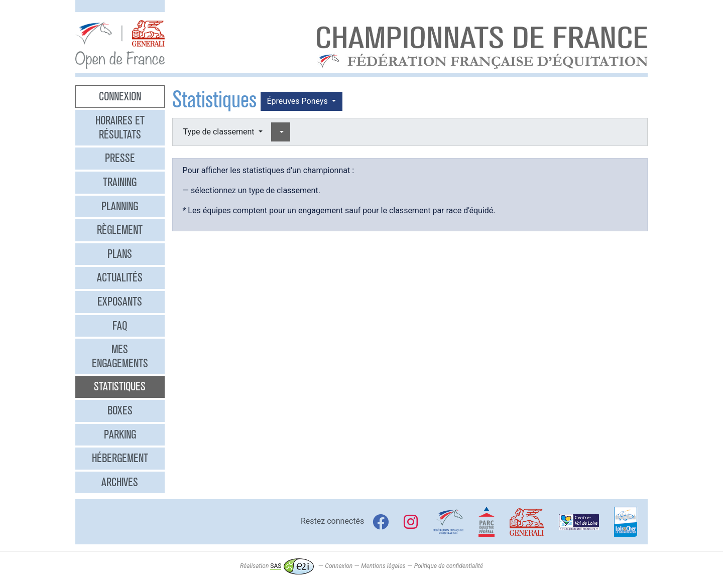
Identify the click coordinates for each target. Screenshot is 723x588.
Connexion (120, 96)
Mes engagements (120, 356)
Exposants (120, 302)
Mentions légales (383, 566)
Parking (120, 434)
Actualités (120, 277)
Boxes (120, 410)
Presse (120, 158)
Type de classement (220, 132)
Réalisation (277, 566)
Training (120, 182)
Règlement (120, 230)
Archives (120, 482)
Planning (120, 206)
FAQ (120, 326)
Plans (120, 254)
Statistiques (120, 386)
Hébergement (120, 458)
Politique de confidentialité (449, 566)
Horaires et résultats (120, 127)
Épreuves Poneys (298, 101)
